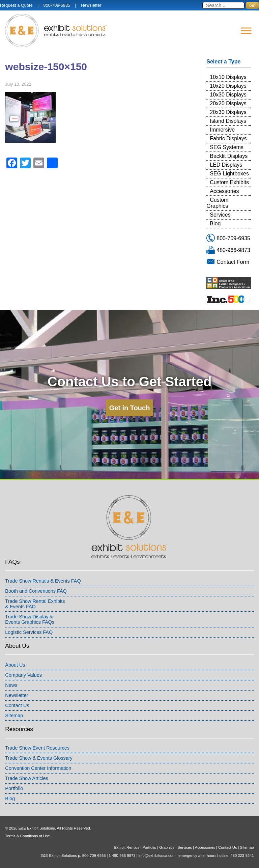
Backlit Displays (229, 156)
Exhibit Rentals (127, 847)
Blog (215, 223)
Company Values (23, 675)
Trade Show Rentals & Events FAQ (43, 581)
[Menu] (246, 31)
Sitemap (14, 716)
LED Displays (226, 165)
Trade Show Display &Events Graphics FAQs (30, 619)
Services (220, 215)
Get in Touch (130, 408)
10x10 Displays (228, 77)
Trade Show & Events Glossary (39, 758)
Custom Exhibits (229, 182)
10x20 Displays (228, 86)
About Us (15, 665)
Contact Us (17, 705)
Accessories (224, 191)
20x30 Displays (228, 112)
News (11, 685)
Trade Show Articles (26, 778)
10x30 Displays (228, 95)
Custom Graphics (217, 203)
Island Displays (228, 121)
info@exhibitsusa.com (157, 856)
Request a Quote (16, 5)
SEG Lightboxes (229, 174)
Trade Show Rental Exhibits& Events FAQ (35, 604)
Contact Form (233, 262)
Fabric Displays (228, 138)
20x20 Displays (228, 103)
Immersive (222, 130)
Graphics (167, 847)
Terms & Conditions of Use (27, 836)
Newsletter (91, 5)
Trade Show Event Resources (37, 748)
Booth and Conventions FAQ (36, 591)
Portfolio (14, 788)
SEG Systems (227, 147)
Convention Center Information (38, 768)
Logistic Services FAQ (29, 632)
